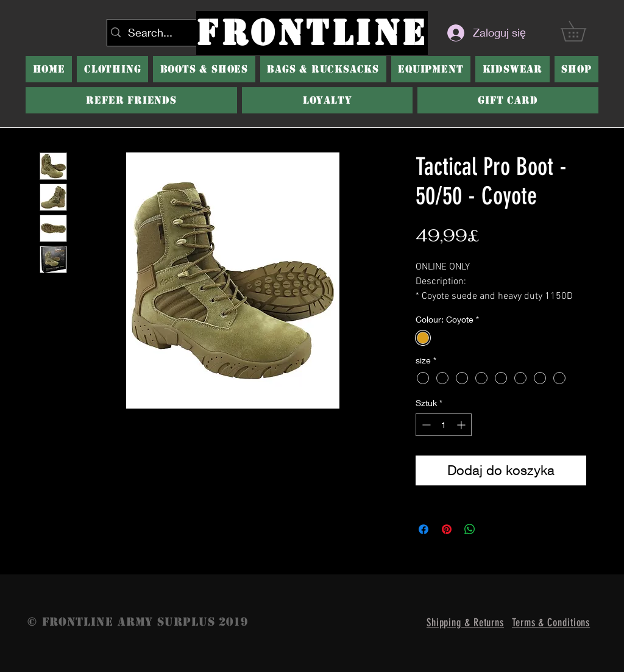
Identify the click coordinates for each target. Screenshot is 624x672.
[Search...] (169, 33)
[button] (204, 69)
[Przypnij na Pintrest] (447, 529)
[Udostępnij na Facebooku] (424, 529)
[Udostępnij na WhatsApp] (470, 529)
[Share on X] (493, 529)
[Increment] (462, 425)
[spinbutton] (444, 425)
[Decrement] (425, 425)
